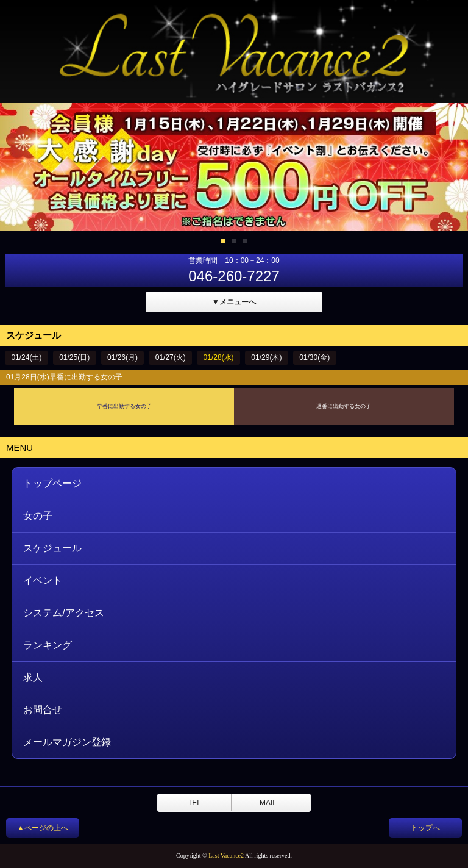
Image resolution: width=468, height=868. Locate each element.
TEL (194, 803)
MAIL (268, 803)
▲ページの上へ (43, 828)
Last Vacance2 (226, 855)
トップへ (425, 828)
